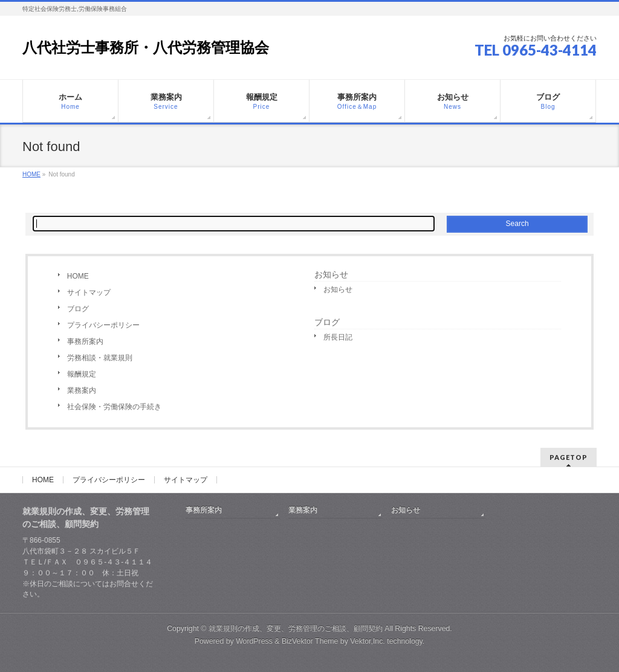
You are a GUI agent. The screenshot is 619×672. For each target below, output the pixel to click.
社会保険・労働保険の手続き (114, 407)
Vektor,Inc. (368, 641)
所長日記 (338, 337)
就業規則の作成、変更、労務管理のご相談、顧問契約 (296, 628)
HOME (78, 276)
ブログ (78, 309)
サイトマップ (89, 292)
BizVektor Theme (310, 641)
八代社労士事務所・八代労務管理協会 (146, 47)
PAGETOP (569, 457)
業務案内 (82, 390)
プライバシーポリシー (103, 325)
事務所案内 (85, 341)
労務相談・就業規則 (100, 358)
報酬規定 (82, 374)
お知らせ (331, 274)
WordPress (254, 641)
